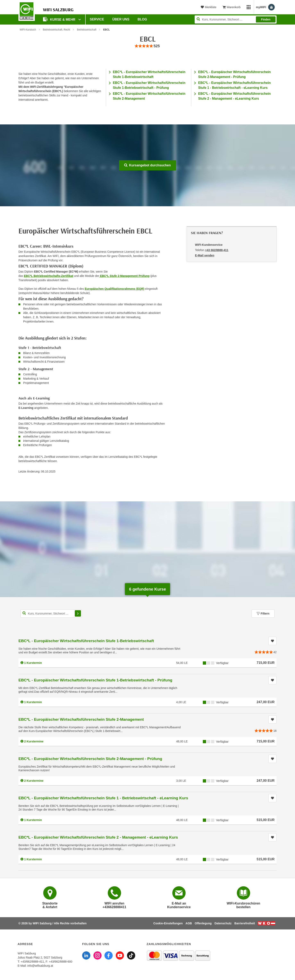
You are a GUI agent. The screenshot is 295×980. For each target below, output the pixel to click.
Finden (266, 19)
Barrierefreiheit (245, 923)
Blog (142, 19)
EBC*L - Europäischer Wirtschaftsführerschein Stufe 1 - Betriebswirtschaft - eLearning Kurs (103, 798)
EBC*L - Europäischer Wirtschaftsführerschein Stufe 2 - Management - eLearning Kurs (98, 837)
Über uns (121, 19)
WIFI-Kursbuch (28, 30)
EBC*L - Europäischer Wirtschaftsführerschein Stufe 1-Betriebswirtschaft (86, 641)
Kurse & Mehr (60, 19)
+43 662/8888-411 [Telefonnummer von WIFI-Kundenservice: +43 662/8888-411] (217, 250)
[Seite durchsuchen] (236, 19)
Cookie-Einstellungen (168, 923)
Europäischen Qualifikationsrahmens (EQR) (114, 289)
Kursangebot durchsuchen (147, 165)
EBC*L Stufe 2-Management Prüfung (124, 276)
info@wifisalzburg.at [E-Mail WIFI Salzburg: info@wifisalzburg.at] (40, 966)
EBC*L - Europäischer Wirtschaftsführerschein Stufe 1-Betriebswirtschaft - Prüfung (95, 680)
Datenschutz (223, 923)
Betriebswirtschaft (87, 30)
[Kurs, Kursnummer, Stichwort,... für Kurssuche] (51, 613)
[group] (147, 46)
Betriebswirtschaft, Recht (56, 30)
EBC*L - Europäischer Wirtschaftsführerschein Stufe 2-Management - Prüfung (90, 759)
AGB (189, 923)
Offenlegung (203, 923)
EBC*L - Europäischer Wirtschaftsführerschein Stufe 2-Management (81, 719)
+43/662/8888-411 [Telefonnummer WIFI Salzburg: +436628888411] (32, 962)
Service (97, 19)
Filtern (263, 613)
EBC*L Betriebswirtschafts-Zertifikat (48, 276)
